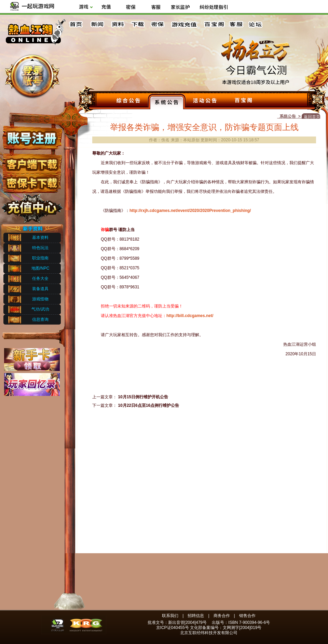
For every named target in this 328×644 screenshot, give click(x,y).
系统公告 (167, 101)
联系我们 (170, 616)
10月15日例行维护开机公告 (143, 397)
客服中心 (237, 24)
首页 (77, 24)
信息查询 (40, 319)
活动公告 (205, 101)
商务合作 (222, 616)
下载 (137, 24)
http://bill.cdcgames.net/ (190, 316)
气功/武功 (40, 309)
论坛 (257, 24)
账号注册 (32, 138)
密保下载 (32, 181)
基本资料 (40, 238)
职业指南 (40, 258)
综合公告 (128, 101)
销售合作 (247, 616)
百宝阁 (214, 24)
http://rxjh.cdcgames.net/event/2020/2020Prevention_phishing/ (190, 211)
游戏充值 (184, 24)
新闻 (97, 24)
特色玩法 (40, 248)
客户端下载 (32, 161)
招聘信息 (196, 616)
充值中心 (32, 206)
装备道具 (40, 289)
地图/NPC (40, 268)
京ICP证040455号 (173, 628)
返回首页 (312, 117)
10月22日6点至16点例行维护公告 (148, 405)
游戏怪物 (40, 299)
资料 (117, 24)
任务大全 (40, 278)
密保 (158, 24)
